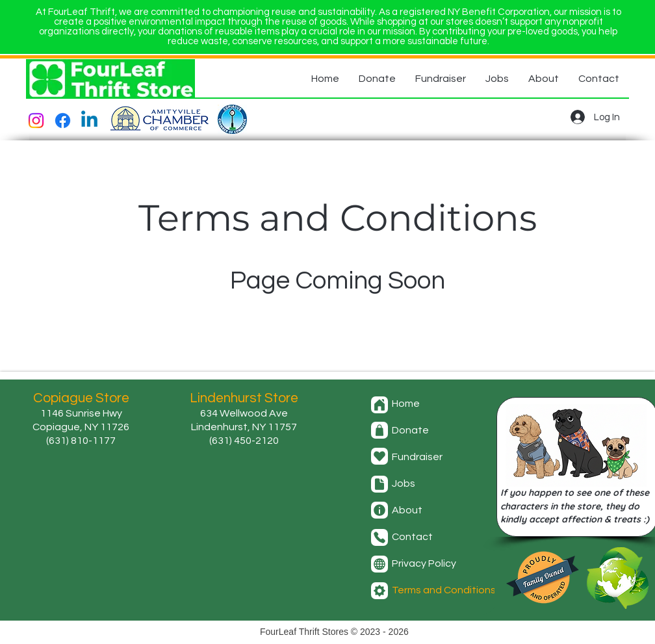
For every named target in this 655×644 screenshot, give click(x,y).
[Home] (379, 405)
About (407, 510)
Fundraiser (417, 457)
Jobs (404, 483)
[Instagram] (36, 121)
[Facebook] (63, 121)
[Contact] (379, 537)
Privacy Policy (424, 563)
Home (406, 404)
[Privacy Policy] (379, 564)
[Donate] (379, 430)
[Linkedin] (89, 121)
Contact (412, 537)
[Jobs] (379, 484)
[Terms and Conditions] (379, 591)
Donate (410, 430)
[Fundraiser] (379, 456)
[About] (379, 510)
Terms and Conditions (444, 590)
